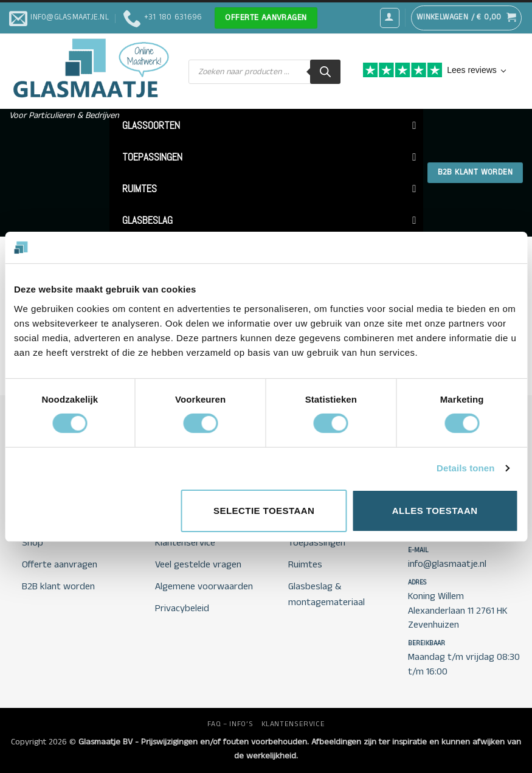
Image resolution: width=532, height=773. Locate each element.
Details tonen (465, 468)
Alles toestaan (435, 511)
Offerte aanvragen (60, 565)
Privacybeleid (182, 608)
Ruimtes (305, 565)
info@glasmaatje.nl (447, 564)
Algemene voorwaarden (204, 587)
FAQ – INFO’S (230, 724)
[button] (390, 18)
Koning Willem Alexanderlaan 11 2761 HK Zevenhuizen (458, 611)
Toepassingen (317, 543)
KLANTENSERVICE (293, 724)
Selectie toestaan (264, 511)
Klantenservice (185, 543)
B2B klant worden (58, 587)
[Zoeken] (325, 72)
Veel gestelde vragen (198, 565)
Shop (33, 543)
